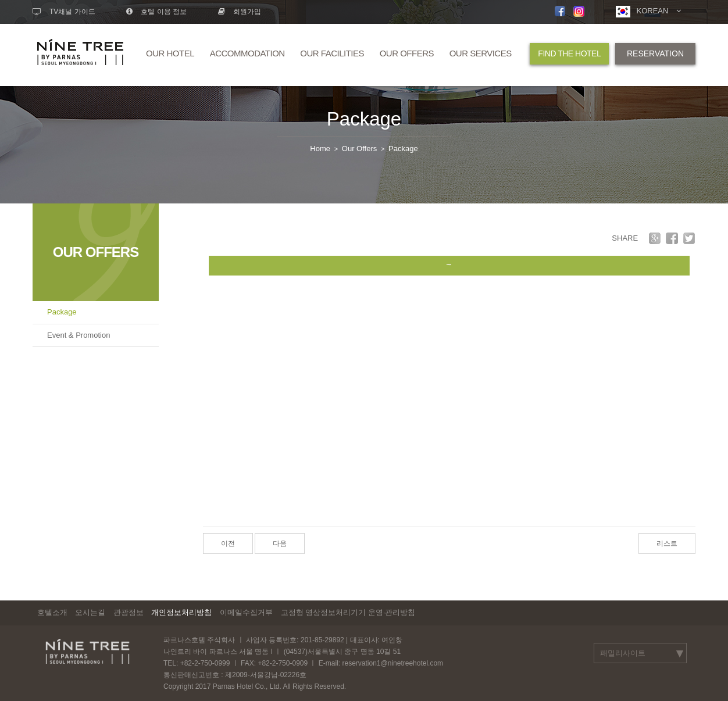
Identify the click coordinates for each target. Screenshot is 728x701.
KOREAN (648, 12)
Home (320, 149)
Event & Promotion (78, 335)
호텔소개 (52, 612)
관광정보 (129, 612)
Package (364, 119)
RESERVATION (655, 53)
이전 (228, 543)
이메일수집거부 (246, 612)
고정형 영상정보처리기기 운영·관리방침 (348, 612)
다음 (280, 543)
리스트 (667, 543)
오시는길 (90, 612)
